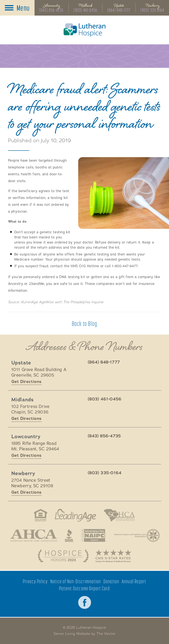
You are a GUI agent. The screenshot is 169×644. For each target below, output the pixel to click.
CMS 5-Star (113, 556)
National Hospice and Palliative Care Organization (137, 535)
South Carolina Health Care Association (119, 515)
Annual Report (134, 581)
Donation (111, 581)
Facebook (85, 602)
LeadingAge (75, 515)
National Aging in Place (94, 535)
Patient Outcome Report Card (84, 588)
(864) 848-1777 (119, 10)
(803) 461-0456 (85, 10)
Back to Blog (84, 323)
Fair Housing (41, 515)
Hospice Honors (63, 556)
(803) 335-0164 (152, 10)
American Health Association (34, 535)
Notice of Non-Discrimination (76, 581)
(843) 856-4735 (51, 10)
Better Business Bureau (69, 535)
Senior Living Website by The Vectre (84, 634)
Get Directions (26, 382)
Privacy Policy (35, 581)
